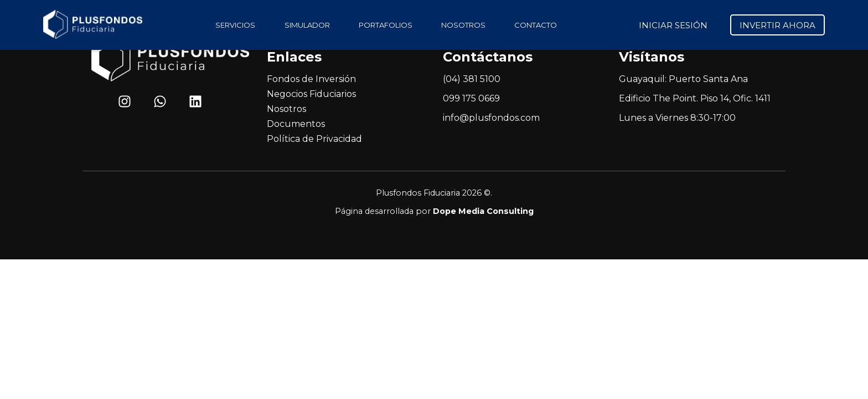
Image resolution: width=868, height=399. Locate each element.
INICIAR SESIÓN (673, 25)
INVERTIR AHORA (777, 25)
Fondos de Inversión (311, 79)
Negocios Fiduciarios (311, 94)
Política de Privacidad (314, 139)
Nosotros (286, 109)
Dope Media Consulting (483, 211)
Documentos (296, 124)
